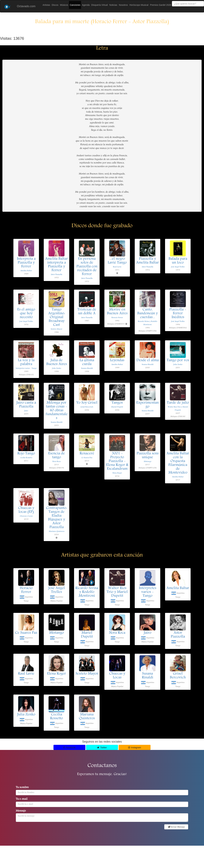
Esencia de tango (57, 456)
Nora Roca (57, 462)
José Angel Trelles (178, 267)
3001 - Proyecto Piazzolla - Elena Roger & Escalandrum (117, 461)
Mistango (148, 462)
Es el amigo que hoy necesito (26, 314)
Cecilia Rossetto (26, 458)
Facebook (69, 748)
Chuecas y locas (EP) (26, 510)
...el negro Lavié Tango (117, 261)
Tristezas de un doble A (87, 312)
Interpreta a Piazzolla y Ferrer (26, 263)
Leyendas (117, 360)
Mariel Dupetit (117, 407)
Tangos (117, 403)
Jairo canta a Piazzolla (26, 405)
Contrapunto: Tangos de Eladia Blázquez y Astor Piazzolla (57, 518)
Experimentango (147, 405)
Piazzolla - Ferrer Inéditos (178, 314)
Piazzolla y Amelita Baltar (147, 261)
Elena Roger (117, 473)
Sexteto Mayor (57, 329)
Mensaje (21, 811)
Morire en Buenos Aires (117, 312)
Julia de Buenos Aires (57, 362)
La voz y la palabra (26, 362)
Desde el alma (148, 360)
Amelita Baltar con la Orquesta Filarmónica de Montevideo (178, 463)
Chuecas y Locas (26, 516)
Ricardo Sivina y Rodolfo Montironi (87, 592)
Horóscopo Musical (139, 5)
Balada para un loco (178, 261)
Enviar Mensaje (176, 827)
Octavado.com (26, 6)
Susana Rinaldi (87, 368)
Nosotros (123, 5)
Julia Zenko (57, 368)
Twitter (102, 748)
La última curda (87, 362)
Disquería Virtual (100, 5)
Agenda (86, 5)
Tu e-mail (22, 799)
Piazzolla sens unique (148, 456)
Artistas (46, 5)
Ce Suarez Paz (87, 458)
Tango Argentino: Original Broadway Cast (57, 317)
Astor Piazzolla (57, 275)
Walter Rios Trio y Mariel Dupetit (117, 592)
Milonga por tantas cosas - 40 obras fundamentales (57, 411)
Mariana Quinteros (57, 531)
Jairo (26, 411)
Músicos (64, 5)
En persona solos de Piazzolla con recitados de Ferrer (87, 267)
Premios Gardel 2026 (161, 5)
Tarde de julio (178, 403)
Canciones (75, 5)
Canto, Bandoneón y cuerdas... (147, 314)
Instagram (135, 748)
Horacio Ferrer (117, 318)
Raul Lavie (117, 267)
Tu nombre (22, 788)
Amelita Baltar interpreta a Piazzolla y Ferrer (57, 265)
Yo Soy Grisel (87, 403)
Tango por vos (178, 360)
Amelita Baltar (26, 271)
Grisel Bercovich (87, 407)
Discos (55, 5)
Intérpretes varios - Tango (26, 368)
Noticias (113, 5)
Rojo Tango (26, 454)
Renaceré (87, 454)
